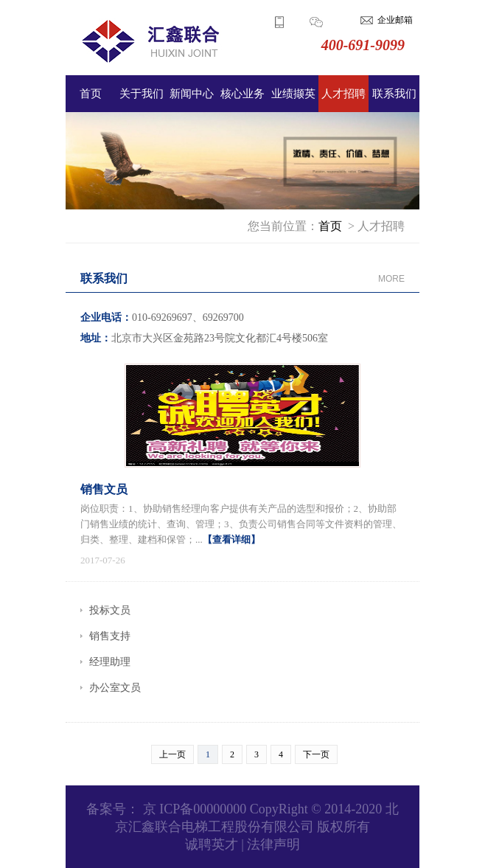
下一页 (316, 754)
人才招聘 (343, 94)
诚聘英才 (212, 844)
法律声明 (273, 844)
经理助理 (110, 662)
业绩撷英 (293, 94)
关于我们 (142, 94)
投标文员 (110, 610)
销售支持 (110, 636)
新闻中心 (192, 94)
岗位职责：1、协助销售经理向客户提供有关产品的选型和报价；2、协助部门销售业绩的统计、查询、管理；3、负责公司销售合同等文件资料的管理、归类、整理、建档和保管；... (241, 524)
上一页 (172, 754)
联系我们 (394, 94)
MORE (391, 279)
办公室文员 (115, 688)
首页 (91, 94)
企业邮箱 (395, 20)
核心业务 (242, 94)
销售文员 (104, 489)
